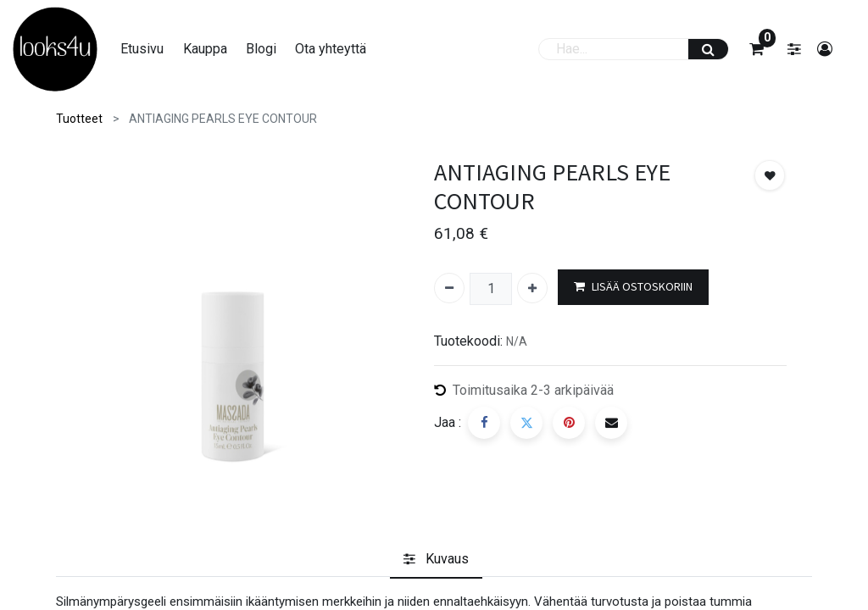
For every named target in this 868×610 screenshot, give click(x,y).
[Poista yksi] (449, 288)
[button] (770, 175)
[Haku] (708, 49)
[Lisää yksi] (532, 288)
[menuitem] (142, 49)
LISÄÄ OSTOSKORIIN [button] (633, 287)
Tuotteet (79, 119)
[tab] (436, 559)
